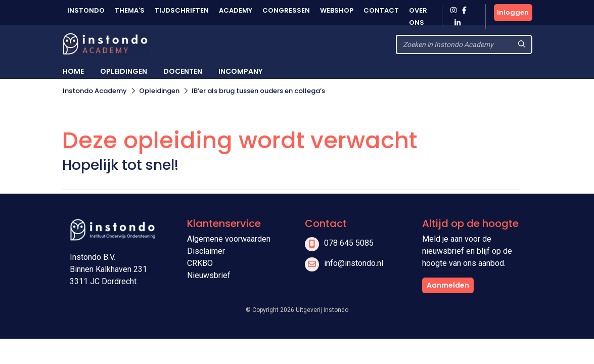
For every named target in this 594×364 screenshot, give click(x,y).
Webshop (337, 10)
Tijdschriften (182, 10)
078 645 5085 (349, 243)
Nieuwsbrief (209, 275)
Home (73, 71)
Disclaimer (206, 251)
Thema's (130, 10)
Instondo (86, 10)
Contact (381, 10)
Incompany (240, 71)
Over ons (418, 16)
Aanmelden (448, 285)
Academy (236, 10)
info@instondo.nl (354, 263)
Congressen (286, 10)
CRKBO (200, 263)
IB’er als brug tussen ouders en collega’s (258, 91)
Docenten (183, 71)
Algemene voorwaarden (229, 239)
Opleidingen (124, 71)
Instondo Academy (95, 91)
